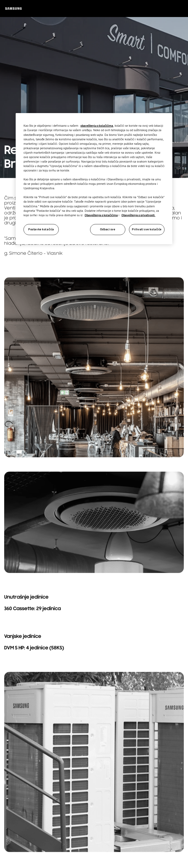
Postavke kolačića (41, 229)
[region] (94, 179)
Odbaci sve (108, 229)
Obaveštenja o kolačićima (101, 215)
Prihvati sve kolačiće (147, 229)
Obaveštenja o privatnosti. (138, 215)
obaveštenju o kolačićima (97, 126)
